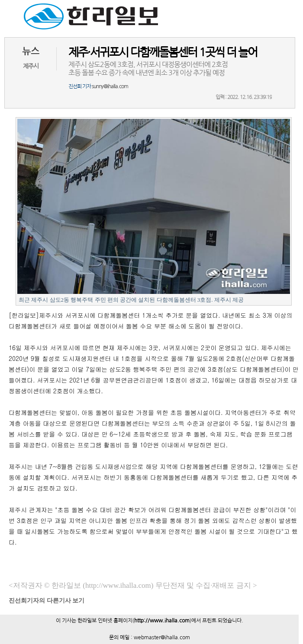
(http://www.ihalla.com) (118, 585)
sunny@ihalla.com (110, 86)
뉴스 (31, 51)
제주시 (31, 66)
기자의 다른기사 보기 (47, 601)
